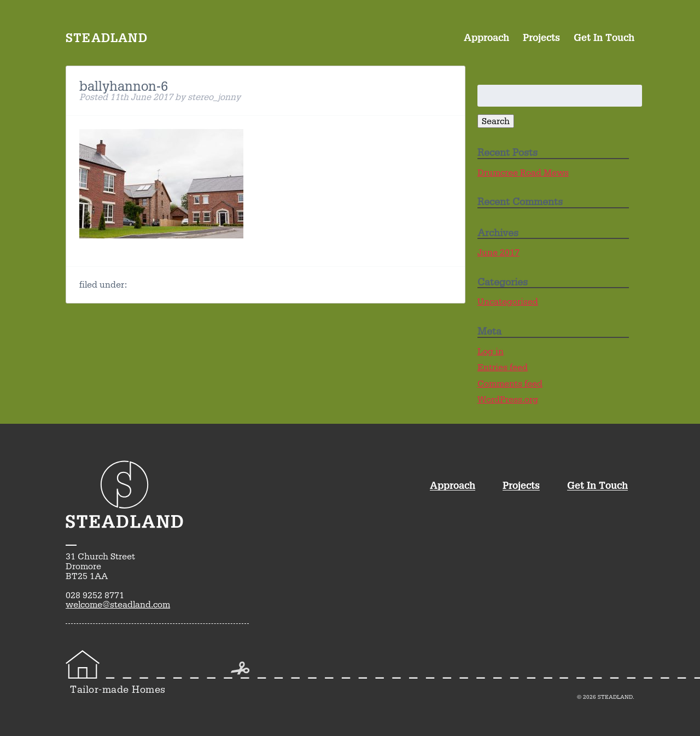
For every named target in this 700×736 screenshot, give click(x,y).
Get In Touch (604, 37)
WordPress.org (508, 399)
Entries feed (503, 367)
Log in (491, 351)
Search (496, 121)
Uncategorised (508, 302)
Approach (486, 37)
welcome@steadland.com (118, 604)
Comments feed (510, 384)
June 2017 (498, 252)
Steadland (107, 37)
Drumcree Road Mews (523, 173)
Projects (541, 37)
